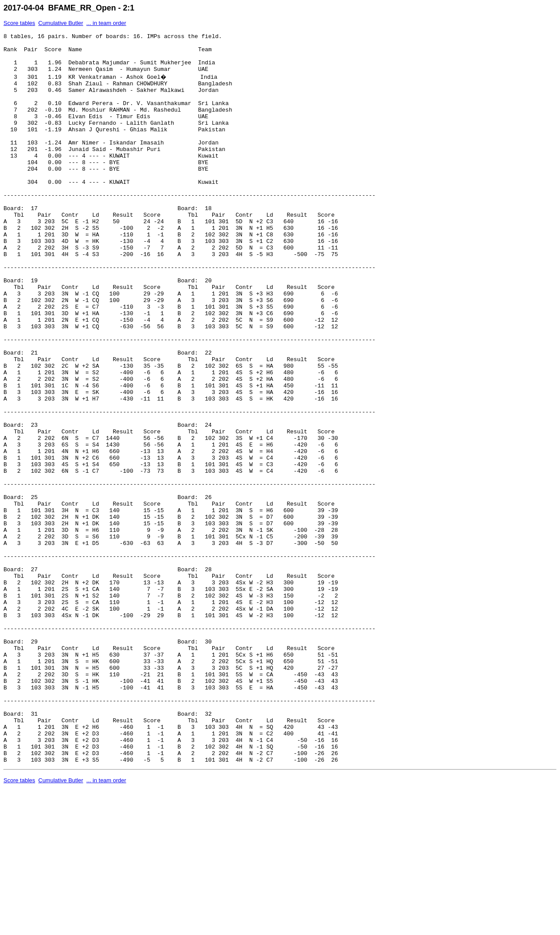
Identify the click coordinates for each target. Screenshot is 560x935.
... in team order (106, 23)
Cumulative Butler (61, 23)
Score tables (19, 23)
